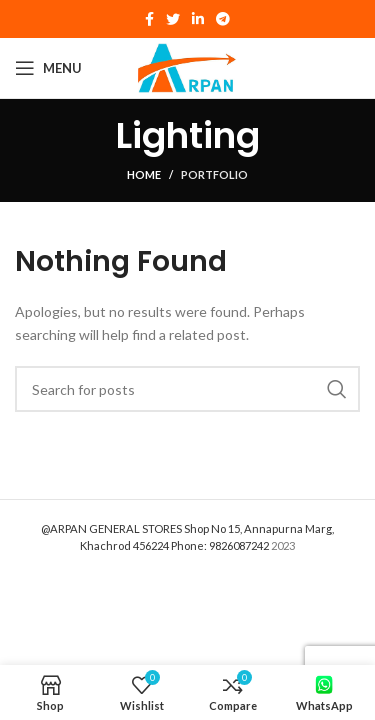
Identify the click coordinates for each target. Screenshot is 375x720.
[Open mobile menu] (48, 68)
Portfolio (214, 174)
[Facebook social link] (149, 19)
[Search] (187, 389)
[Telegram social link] (223, 19)
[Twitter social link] (173, 19)
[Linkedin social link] (198, 19)
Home (144, 174)
